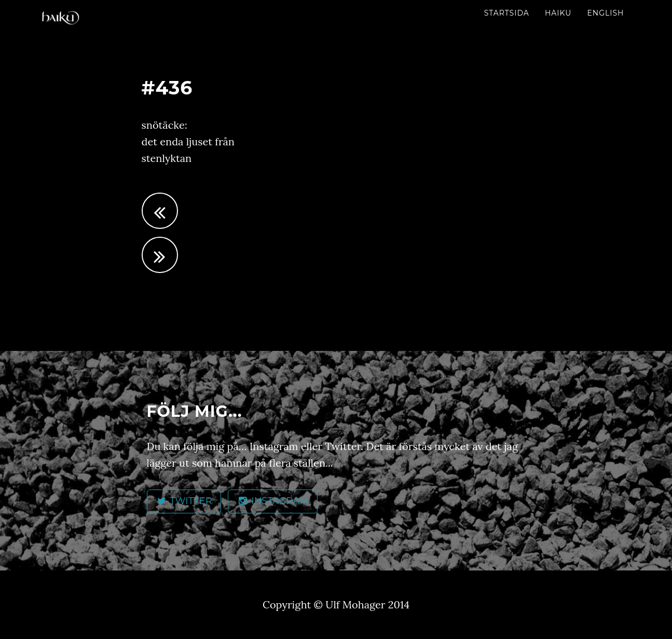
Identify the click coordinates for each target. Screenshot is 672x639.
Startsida (507, 13)
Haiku (558, 13)
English (605, 13)
